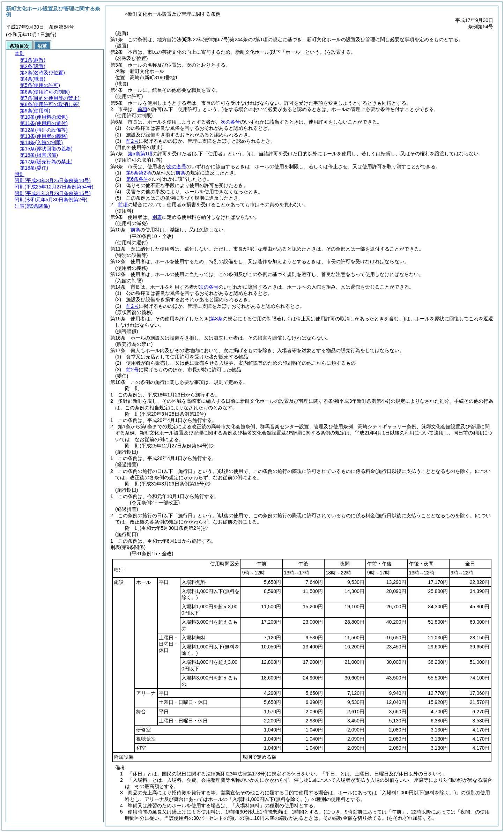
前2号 (132, 141)
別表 (157, 217)
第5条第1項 (140, 154)
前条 (180, 173)
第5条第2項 (139, 173)
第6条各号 (137, 179)
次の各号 (230, 122)
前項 (142, 109)
